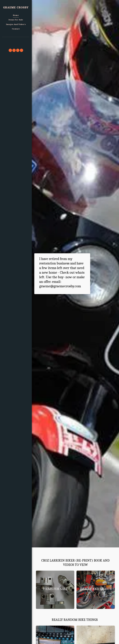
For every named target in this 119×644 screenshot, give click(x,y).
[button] (16, 40)
